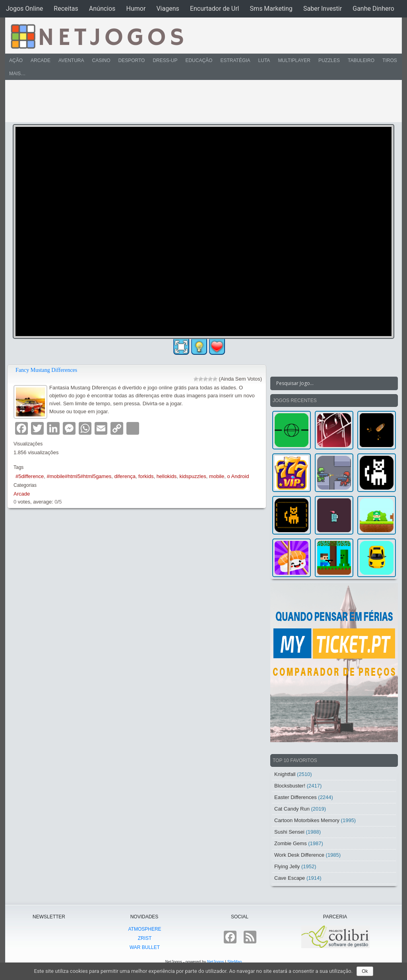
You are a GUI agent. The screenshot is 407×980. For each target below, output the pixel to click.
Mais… (17, 74)
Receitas (66, 9)
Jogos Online (24, 9)
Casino (101, 60)
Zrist (145, 938)
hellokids (167, 476)
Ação (16, 60)
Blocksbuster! (290, 786)
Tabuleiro (361, 60)
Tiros (390, 60)
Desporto (132, 60)
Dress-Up (165, 60)
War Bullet (145, 947)
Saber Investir (323, 9)
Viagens (168, 9)
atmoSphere (144, 929)
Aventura (71, 60)
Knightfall (285, 774)
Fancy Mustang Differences (46, 370)
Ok (365, 971)
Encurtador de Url (215, 9)
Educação (199, 60)
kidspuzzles (193, 476)
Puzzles (329, 60)
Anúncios (102, 9)
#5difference (30, 476)
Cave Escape (290, 878)
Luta (264, 60)
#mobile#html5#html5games (79, 476)
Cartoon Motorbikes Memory (307, 820)
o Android (238, 476)
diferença (125, 476)
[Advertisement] (198, 101)
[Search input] (329, 383)
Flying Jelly (287, 866)
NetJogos (215, 962)
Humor (136, 9)
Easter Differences (296, 797)
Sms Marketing (271, 9)
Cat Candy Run (292, 809)
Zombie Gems (291, 843)
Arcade (41, 60)
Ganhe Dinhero (373, 9)
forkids (146, 476)
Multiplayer (294, 60)
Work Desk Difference (299, 855)
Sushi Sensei (289, 832)
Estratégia (235, 60)
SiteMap (235, 962)
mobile (217, 476)
